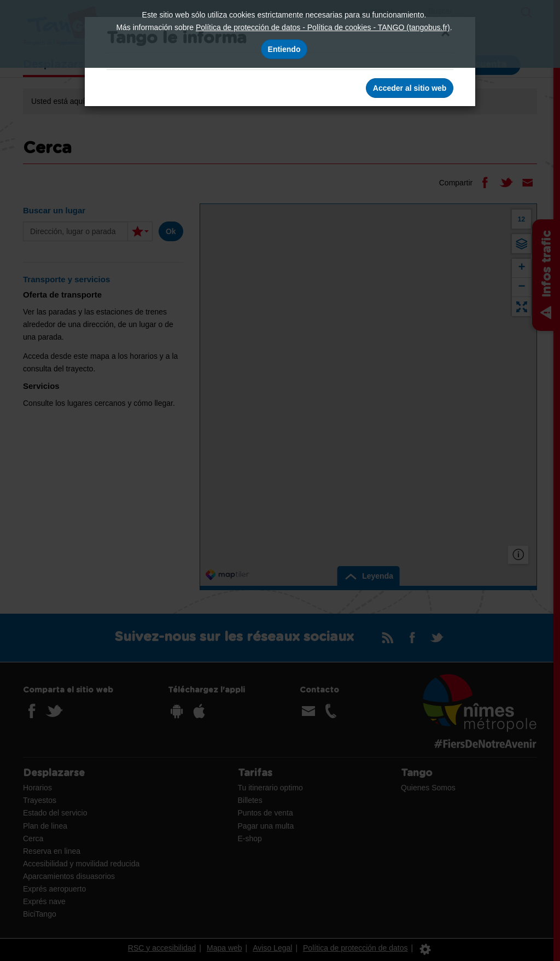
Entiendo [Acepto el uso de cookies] (284, 49)
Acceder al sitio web (410, 88)
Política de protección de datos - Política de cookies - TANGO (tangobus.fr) (323, 27)
